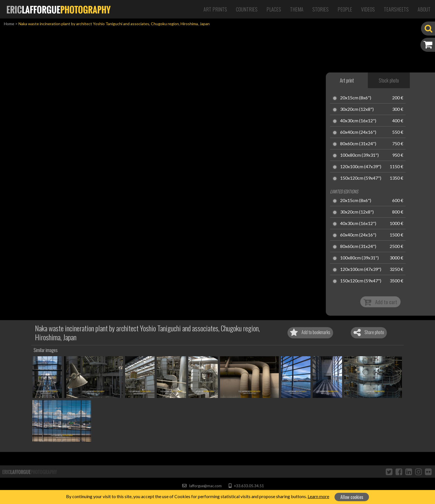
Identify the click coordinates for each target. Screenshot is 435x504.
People (345, 9)
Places (274, 9)
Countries (247, 9)
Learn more (318, 496)
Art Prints (215, 9)
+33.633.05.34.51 (246, 486)
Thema (297, 9)
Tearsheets (396, 9)
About (424, 9)
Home (9, 24)
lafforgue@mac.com (202, 486)
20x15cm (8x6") (356, 98)
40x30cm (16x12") (358, 121)
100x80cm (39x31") (359, 155)
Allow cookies (352, 497)
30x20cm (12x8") (357, 109)
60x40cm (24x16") (358, 132)
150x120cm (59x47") (361, 178)
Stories (321, 9)
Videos (368, 9)
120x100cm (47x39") (361, 167)
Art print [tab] (347, 80)
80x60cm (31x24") (358, 144)
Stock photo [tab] (389, 80)
